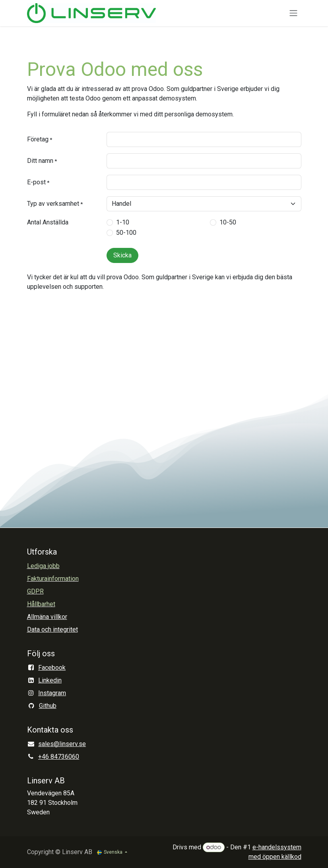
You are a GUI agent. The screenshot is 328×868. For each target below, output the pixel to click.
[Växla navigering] (293, 13)
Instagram (52, 693)
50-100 (126, 233)
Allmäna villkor (47, 617)
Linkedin (50, 680)
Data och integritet (52, 629)
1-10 (123, 222)
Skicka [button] (122, 255)
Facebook (52, 668)
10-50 (228, 222)
